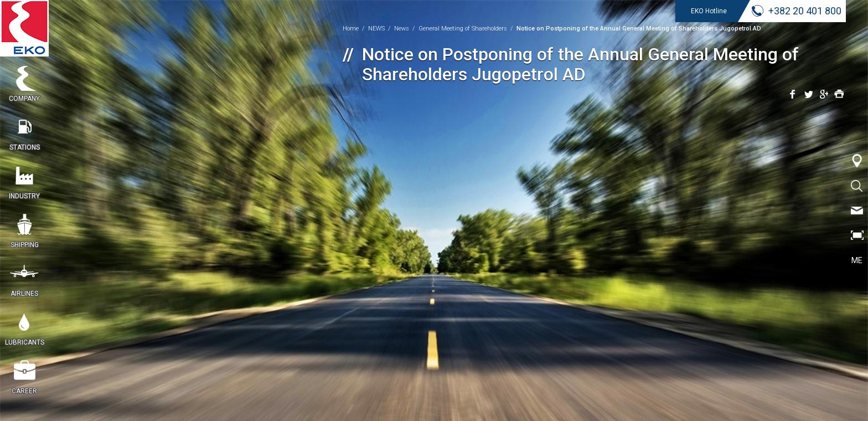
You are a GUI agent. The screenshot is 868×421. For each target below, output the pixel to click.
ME (857, 260)
